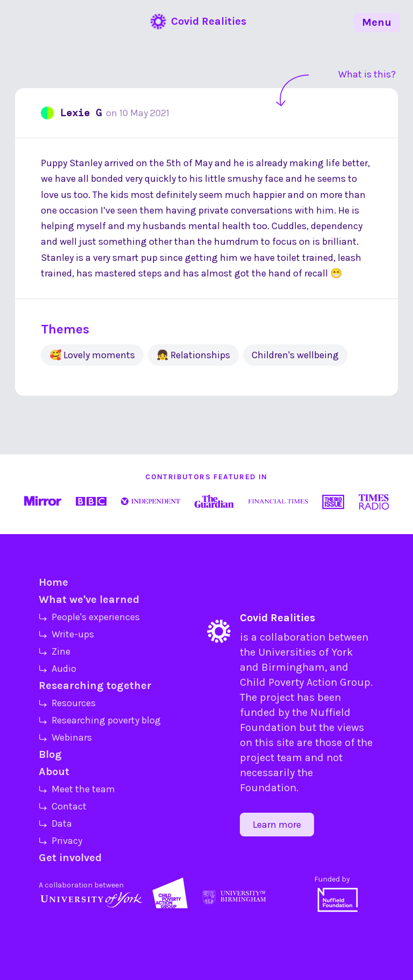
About (54, 772)
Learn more (277, 825)
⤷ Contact (63, 806)
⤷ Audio (58, 669)
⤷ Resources (67, 703)
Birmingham (293, 667)
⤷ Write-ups (66, 634)
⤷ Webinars (65, 737)
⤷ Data (55, 823)
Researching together (95, 686)
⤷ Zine (55, 651)
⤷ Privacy (60, 841)
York (342, 652)
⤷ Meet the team (77, 789)
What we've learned (89, 599)
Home (54, 582)
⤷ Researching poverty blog (100, 720)
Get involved (70, 858)
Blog (50, 754)
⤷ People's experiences (89, 617)
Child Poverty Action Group (305, 682)
